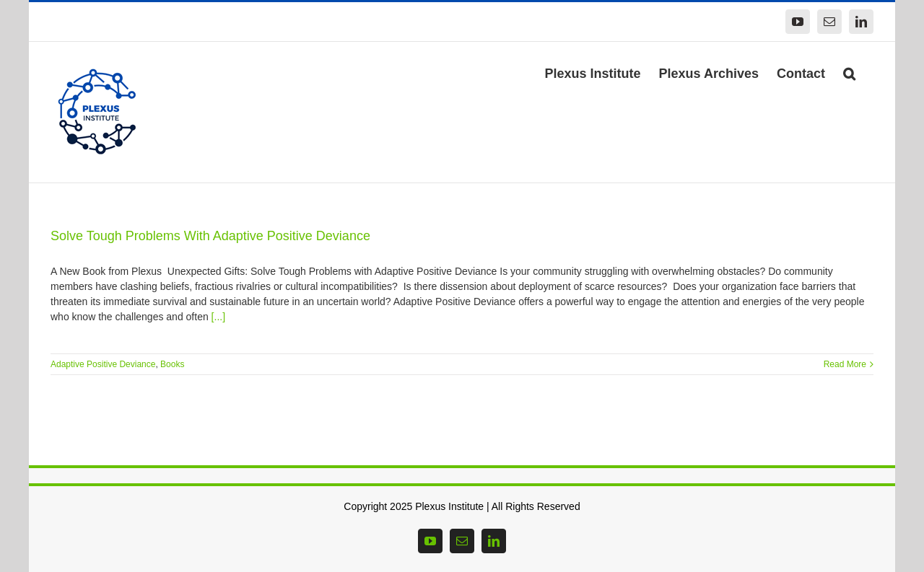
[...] (218, 317)
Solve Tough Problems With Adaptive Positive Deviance (210, 236)
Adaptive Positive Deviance (103, 364)
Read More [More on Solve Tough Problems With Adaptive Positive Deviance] (845, 364)
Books (172, 364)
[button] (849, 72)
